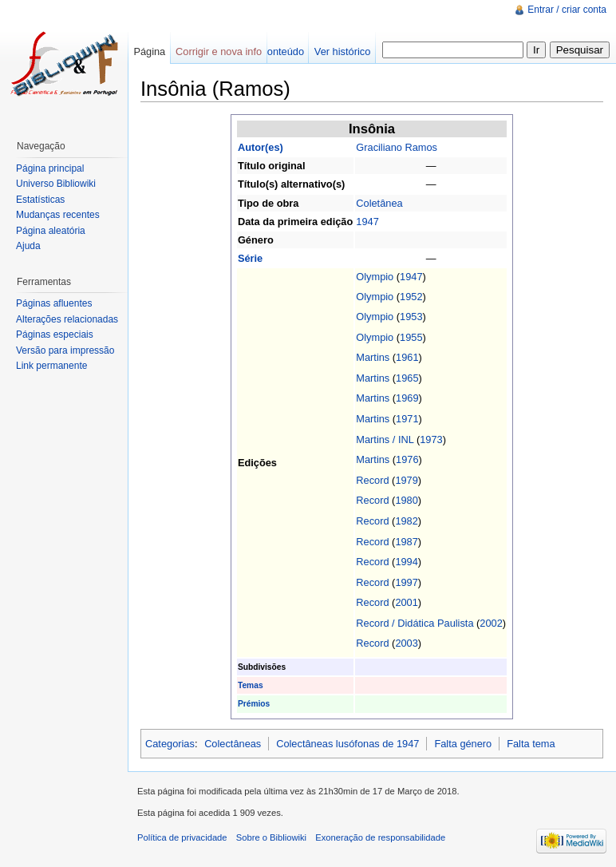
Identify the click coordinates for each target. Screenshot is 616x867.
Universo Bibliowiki (56, 184)
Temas (251, 685)
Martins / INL (385, 439)
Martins (373, 357)
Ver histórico (342, 51)
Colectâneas (233, 744)
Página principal (50, 168)
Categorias (170, 744)
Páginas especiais (55, 335)
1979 (406, 480)
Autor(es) (261, 147)
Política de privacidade (182, 837)
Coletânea (379, 203)
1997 (406, 582)
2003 (406, 643)
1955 (411, 337)
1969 (407, 398)
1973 (431, 439)
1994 (406, 562)
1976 (407, 459)
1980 (406, 500)
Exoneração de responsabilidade (380, 837)
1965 (407, 378)
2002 (491, 623)
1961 (407, 357)
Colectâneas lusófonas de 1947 (347, 744)
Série (250, 258)
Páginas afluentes (54, 303)
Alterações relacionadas (67, 319)
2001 (406, 602)
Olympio (375, 277)
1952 (411, 297)
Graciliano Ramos (397, 147)
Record (372, 480)
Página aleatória (51, 231)
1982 (406, 521)
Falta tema (531, 744)
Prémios (254, 704)
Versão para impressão (65, 350)
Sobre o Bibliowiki (271, 837)
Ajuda (28, 246)
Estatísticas (40, 200)
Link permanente (51, 366)
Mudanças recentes (58, 215)
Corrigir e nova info (219, 51)
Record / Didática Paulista (415, 623)
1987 (406, 542)
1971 (407, 419)
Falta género (463, 744)
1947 (367, 222)
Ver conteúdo (274, 51)
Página (149, 51)
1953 (411, 317)
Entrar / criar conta (567, 10)
